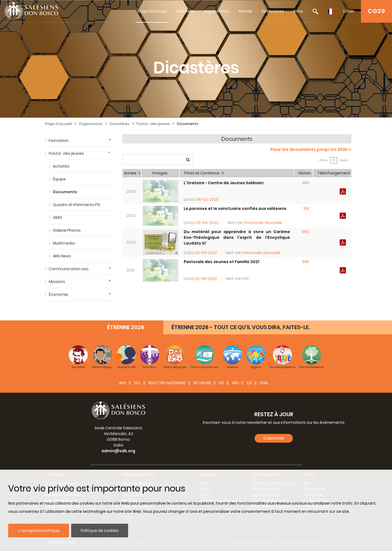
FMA (264, 383)
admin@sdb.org (118, 451)
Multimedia (64, 243)
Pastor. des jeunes (153, 124)
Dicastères (120, 124)
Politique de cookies (100, 531)
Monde (245, 11)
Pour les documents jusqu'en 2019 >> (311, 149)
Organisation (217, 11)
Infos (298, 11)
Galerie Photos (67, 230)
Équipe (59, 179)
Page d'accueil (152, 11)
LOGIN (349, 11)
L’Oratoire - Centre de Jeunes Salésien (224, 183)
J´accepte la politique (39, 531)
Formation (59, 141)
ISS (221, 383)
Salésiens (185, 11)
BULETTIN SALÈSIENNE (167, 383)
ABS (235, 383)
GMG (58, 218)
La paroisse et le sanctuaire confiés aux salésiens (235, 209)
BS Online (202, 383)
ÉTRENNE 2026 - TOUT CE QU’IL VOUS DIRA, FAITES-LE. (241, 327)
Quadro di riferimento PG (77, 205)
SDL (137, 383)
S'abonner (274, 438)
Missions (57, 282)
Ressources (273, 11)
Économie (58, 294)
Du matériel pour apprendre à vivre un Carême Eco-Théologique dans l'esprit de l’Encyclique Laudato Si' (237, 237)
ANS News (62, 256)
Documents (188, 124)
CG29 (376, 11)
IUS (249, 383)
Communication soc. (69, 269)
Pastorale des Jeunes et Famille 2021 (221, 262)
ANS (123, 383)
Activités (61, 166)
